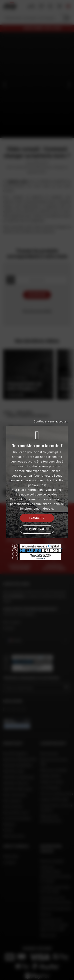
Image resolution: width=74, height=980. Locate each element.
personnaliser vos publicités (30, 504)
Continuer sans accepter (51, 421)
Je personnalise (37, 529)
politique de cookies (43, 494)
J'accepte (37, 518)
